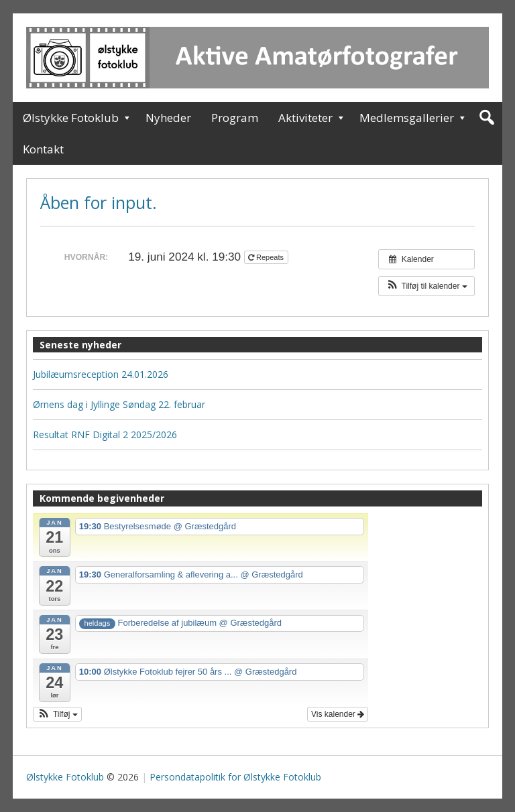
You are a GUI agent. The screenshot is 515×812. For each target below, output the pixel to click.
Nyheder (168, 118)
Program (235, 118)
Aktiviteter (305, 118)
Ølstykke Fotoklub (71, 118)
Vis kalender (338, 714)
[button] (426, 286)
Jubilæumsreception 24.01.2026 (101, 374)
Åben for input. (99, 202)
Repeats (267, 257)
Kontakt (43, 149)
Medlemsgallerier (407, 118)
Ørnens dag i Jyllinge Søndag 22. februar (119, 404)
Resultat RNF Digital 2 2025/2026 (105, 434)
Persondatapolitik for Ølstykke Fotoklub (235, 777)
